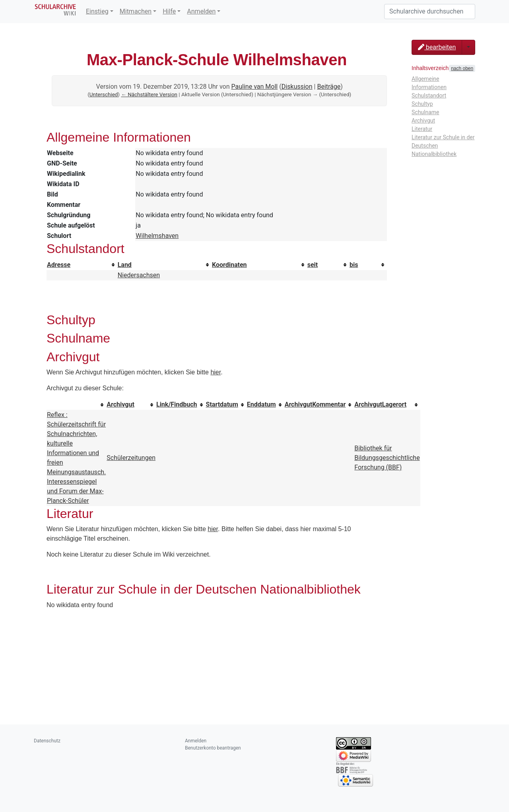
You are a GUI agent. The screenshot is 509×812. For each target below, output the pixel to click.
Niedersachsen (139, 275)
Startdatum (222, 404)
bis (354, 265)
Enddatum (261, 404)
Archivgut (120, 404)
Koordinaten (229, 265)
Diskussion (297, 87)
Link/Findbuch (177, 404)
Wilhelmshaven (157, 236)
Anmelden (201, 11)
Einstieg (97, 11)
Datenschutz (47, 741)
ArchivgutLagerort (380, 404)
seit (313, 265)
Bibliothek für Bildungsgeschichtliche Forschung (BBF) (387, 458)
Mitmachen (136, 11)
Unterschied (104, 94)
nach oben (462, 68)
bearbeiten (437, 47)
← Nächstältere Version (149, 94)
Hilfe (169, 11)
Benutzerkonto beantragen (213, 748)
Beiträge (329, 87)
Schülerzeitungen (131, 458)
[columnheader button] (82, 265)
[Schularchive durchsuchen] (430, 12)
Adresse (59, 265)
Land (125, 265)
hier (216, 372)
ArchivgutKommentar (315, 404)
